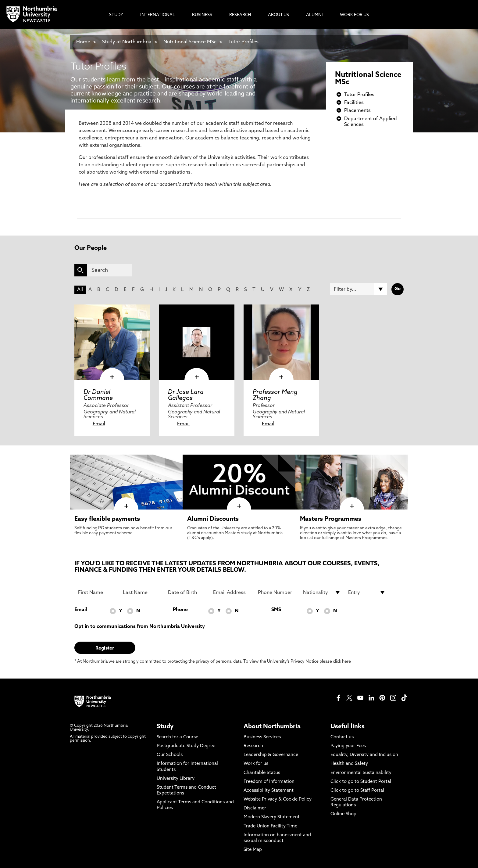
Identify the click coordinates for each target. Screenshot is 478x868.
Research (253, 746)
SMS (276, 610)
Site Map (253, 850)
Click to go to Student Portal (361, 782)
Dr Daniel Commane (98, 395)
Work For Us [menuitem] (354, 15)
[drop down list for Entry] (367, 592)
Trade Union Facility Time (270, 826)
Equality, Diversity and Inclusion (364, 755)
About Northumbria (272, 727)
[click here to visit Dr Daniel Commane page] (112, 342)
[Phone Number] (277, 592)
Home (83, 42)
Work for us (256, 764)
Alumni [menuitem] (314, 15)
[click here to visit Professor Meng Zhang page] (281, 342)
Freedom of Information (269, 782)
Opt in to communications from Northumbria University (140, 627)
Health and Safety (349, 764)
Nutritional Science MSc (190, 42)
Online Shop (343, 814)
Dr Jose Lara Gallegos (186, 395)
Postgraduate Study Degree (186, 746)
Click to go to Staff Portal (357, 791)
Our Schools (170, 755)
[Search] (110, 270)
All (80, 290)
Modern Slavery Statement (272, 817)
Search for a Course (177, 737)
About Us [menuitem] (278, 15)
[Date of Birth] (187, 592)
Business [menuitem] (202, 15)
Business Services (262, 737)
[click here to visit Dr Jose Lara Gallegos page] (197, 342)
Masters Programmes (331, 519)
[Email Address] (232, 592)
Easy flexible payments (107, 519)
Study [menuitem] (116, 15)
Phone (180, 610)
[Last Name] (142, 592)
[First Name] (97, 592)
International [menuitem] (158, 15)
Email (99, 424)
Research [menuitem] (240, 15)
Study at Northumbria (127, 42)
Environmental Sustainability (361, 773)
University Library (176, 779)
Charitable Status (262, 773)
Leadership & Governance (271, 755)
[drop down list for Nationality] (322, 592)
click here (342, 662)
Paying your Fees (348, 746)
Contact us (342, 737)
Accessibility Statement (269, 791)
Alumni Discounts (213, 519)
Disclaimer (255, 808)
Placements (357, 111)
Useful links (348, 727)
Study (165, 727)
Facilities (354, 103)
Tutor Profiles (243, 42)
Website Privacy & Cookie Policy (278, 800)
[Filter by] (358, 289)
